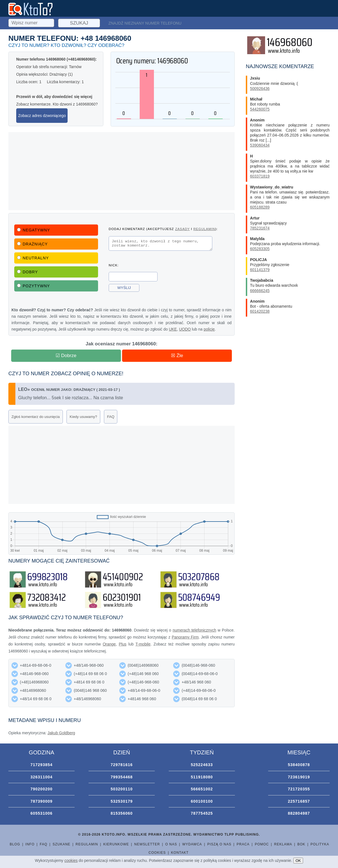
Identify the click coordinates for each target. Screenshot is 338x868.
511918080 (202, 777)
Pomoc (262, 844)
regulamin (204, 229)
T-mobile (143, 644)
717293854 (41, 765)
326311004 (41, 777)
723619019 (299, 777)
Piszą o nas (219, 844)
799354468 (122, 777)
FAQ (111, 417)
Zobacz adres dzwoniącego (42, 116)
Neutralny (33, 258)
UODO (185, 329)
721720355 (299, 789)
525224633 (202, 765)
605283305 (260, 249)
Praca (243, 844)
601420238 (260, 311)
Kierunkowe (116, 844)
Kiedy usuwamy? (83, 417)
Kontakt (180, 853)
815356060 (122, 813)
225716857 (299, 801)
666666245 (260, 291)
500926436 (260, 89)
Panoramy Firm (185, 637)
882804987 (299, 813)
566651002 (202, 789)
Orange (109, 644)
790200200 (41, 789)
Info (30, 844)
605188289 (260, 207)
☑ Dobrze (66, 356)
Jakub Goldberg (61, 733)
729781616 (122, 765)
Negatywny (34, 230)
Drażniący (32, 244)
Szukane (61, 844)
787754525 (202, 813)
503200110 (122, 789)
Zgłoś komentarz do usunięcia (36, 417)
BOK (301, 844)
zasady (182, 229)
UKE (173, 329)
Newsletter (147, 844)
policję (209, 329)
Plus (122, 644)
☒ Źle (177, 356)
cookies (71, 860)
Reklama (283, 844)
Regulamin (87, 844)
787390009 (41, 801)
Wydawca (192, 844)
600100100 (202, 801)
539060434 (260, 145)
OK (298, 861)
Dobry (28, 272)
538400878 (299, 765)
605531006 (41, 813)
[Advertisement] (122, 171)
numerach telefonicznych (194, 630)
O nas (171, 844)
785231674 (260, 228)
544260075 (260, 109)
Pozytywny (34, 286)
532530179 (122, 801)
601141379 (260, 270)
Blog (15, 844)
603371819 (260, 176)
